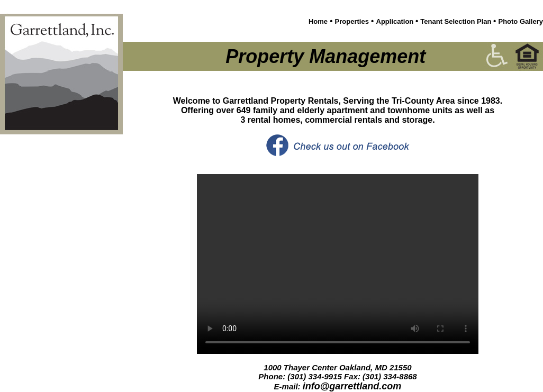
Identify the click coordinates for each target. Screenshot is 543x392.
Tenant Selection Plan (457, 21)
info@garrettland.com (352, 386)
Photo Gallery (521, 21)
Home (318, 21)
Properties (352, 21)
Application (396, 21)
